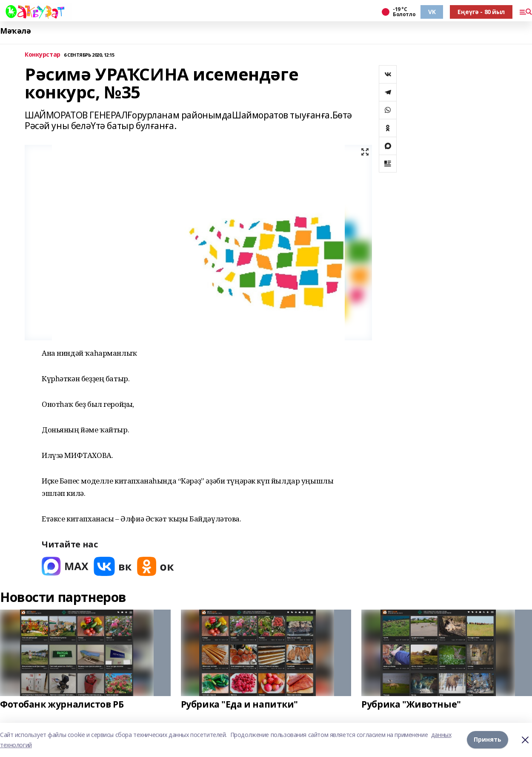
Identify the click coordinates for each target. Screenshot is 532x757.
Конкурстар (43, 55)
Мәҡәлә (15, 31)
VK (432, 12)
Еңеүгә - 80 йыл (481, 12)
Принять (488, 740)
